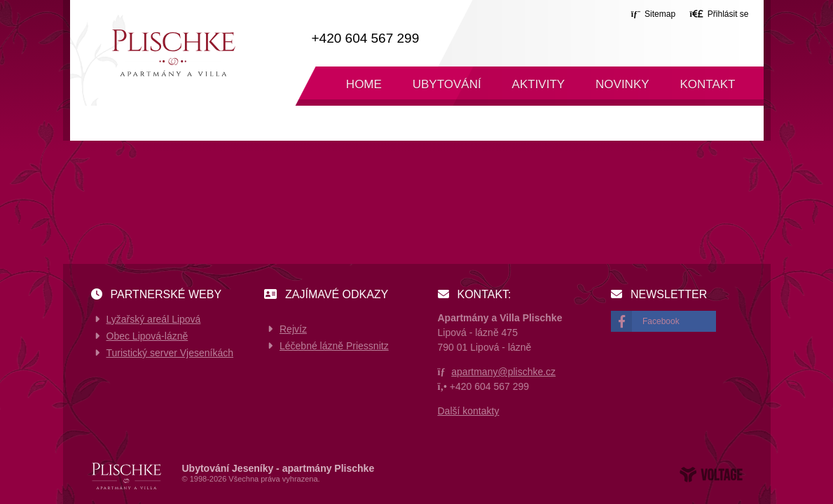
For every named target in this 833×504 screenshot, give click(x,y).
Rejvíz (293, 329)
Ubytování (447, 84)
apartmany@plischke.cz (503, 372)
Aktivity (539, 84)
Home (173, 53)
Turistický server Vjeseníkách (170, 353)
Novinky (622, 84)
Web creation (711, 475)
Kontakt (707, 84)
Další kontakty (469, 411)
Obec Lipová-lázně (147, 336)
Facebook (661, 321)
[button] (719, 14)
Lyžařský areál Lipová (154, 319)
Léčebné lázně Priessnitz (334, 346)
